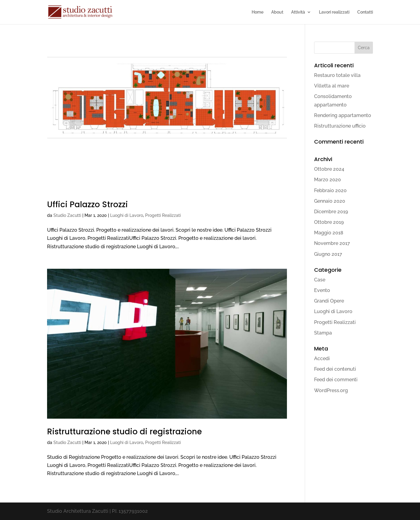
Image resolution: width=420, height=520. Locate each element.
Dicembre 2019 (331, 212)
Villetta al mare (332, 86)
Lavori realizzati (334, 12)
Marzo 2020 (328, 180)
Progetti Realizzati (163, 215)
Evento (322, 290)
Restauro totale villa (337, 75)
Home (258, 12)
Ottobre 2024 (329, 169)
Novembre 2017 (332, 243)
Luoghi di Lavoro (127, 215)
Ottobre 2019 (329, 222)
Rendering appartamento (343, 115)
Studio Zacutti (67, 215)
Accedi (322, 358)
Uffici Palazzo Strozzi (87, 205)
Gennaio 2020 (330, 201)
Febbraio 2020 (330, 190)
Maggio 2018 (329, 233)
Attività (298, 12)
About (277, 12)
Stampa (323, 333)
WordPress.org (331, 390)
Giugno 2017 (328, 254)
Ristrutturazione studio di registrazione (124, 432)
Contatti (365, 12)
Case (320, 280)
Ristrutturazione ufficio (340, 126)
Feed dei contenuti (335, 369)
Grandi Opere (329, 301)
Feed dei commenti (336, 380)
